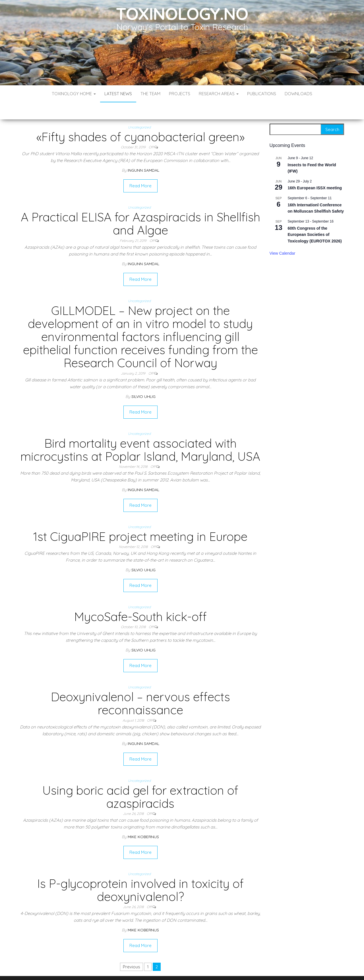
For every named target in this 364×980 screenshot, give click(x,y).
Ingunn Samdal (143, 153)
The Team (150, 94)
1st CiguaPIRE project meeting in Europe (140, 519)
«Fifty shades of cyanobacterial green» (140, 120)
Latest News (118, 94)
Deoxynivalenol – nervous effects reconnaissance (140, 686)
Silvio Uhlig (143, 379)
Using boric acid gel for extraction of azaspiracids (140, 780)
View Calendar (283, 236)
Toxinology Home (74, 94)
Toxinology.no (182, 14)
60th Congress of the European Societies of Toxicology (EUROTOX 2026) (315, 218)
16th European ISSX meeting (315, 171)
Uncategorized (139, 110)
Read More (140, 169)
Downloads (298, 94)
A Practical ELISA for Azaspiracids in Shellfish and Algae (140, 206)
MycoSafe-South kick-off (140, 600)
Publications (262, 94)
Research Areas (219, 94)
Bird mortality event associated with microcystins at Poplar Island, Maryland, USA (140, 433)
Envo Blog (223, 968)
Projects (180, 94)
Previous (132, 950)
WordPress (183, 968)
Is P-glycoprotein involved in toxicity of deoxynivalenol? (140, 873)
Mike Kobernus (143, 820)
